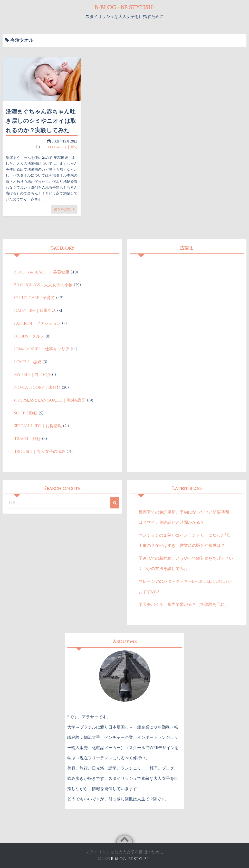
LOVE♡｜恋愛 (28, 362)
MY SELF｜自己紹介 (32, 375)
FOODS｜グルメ (29, 336)
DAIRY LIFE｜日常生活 (35, 311)
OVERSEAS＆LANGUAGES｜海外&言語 (50, 400)
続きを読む (64, 209)
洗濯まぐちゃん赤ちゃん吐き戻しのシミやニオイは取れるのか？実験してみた (41, 121)
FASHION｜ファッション (37, 323)
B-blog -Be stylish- (124, 7)
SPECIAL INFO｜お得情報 (38, 426)
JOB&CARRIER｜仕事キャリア (42, 349)
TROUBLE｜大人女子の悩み (40, 452)
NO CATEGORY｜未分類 (37, 387)
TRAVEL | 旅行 (27, 439)
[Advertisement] (187, 293)
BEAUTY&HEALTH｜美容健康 (42, 272)
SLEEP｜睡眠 (26, 413)
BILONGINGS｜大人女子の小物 (43, 285)
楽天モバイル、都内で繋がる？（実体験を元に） (184, 605)
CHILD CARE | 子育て (59, 147)
